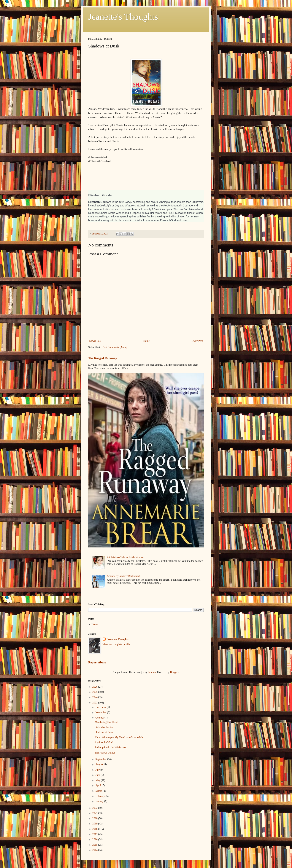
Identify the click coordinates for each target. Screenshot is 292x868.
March (99, 791)
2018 (95, 829)
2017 (95, 834)
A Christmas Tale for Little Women (125, 557)
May (98, 780)
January (100, 801)
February (100, 796)
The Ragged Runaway (103, 358)
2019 (95, 824)
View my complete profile (116, 644)
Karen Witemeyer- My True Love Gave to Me (119, 737)
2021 (95, 813)
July (98, 770)
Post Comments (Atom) (115, 347)
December (101, 707)
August (99, 764)
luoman (152, 672)
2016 (95, 839)
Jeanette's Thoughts (123, 17)
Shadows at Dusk (104, 732)
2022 (95, 808)
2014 (95, 850)
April (98, 785)
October (100, 718)
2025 (95, 692)
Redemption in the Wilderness (111, 747)
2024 (95, 697)
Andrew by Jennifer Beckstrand (123, 576)
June (98, 775)
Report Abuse (97, 662)
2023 (95, 703)
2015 (95, 845)
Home (147, 341)
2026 (95, 687)
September (101, 759)
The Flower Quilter (105, 753)
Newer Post (95, 341)
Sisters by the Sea (104, 727)
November (101, 712)
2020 (95, 818)
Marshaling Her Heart (106, 722)
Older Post (197, 341)
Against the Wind (104, 742)
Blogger (174, 672)
